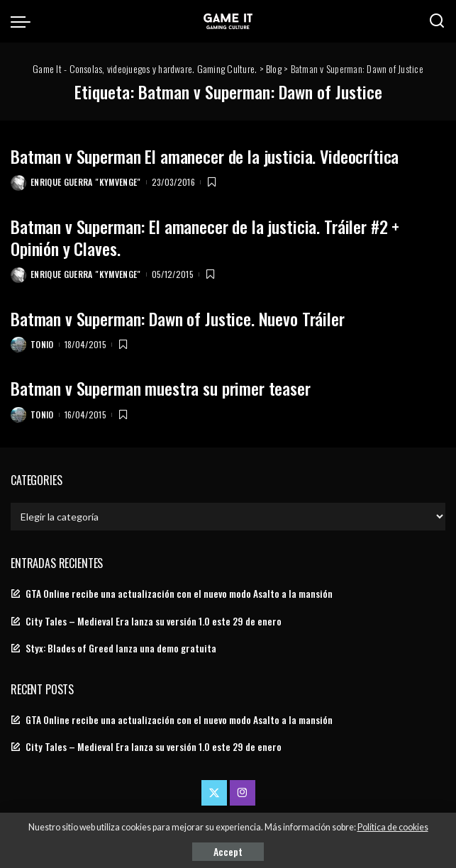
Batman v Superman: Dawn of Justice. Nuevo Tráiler (178, 318)
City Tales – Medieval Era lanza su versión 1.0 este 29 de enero (154, 621)
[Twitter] (214, 793)
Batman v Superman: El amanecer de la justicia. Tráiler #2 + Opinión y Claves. (205, 237)
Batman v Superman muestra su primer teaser (161, 388)
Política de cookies (393, 827)
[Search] (437, 21)
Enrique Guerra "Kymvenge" (86, 182)
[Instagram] (243, 793)
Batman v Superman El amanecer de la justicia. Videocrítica (205, 156)
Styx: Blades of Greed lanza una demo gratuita (121, 648)
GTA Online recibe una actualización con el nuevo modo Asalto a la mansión (179, 594)
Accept (228, 851)
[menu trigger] (24, 21)
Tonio (42, 344)
